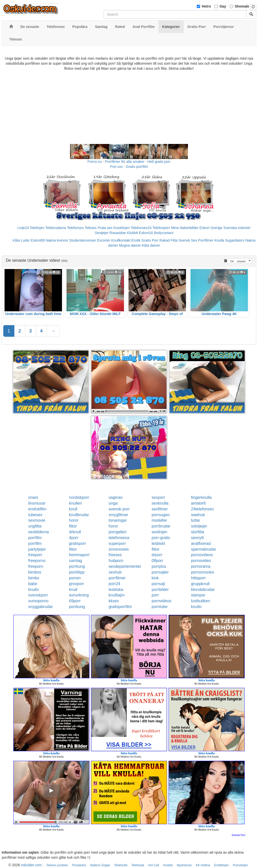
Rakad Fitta (169, 240)
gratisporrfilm (120, 607)
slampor (198, 595)
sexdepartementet (125, 566)
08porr (157, 561)
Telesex (91, 228)
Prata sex (105, 228)
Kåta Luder (21, 240)
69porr (75, 601)
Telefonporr (161, 228)
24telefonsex (202, 509)
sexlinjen (159, 532)
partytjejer (37, 549)
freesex (115, 555)
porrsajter (160, 572)
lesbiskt (158, 543)
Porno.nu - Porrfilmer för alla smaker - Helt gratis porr (129, 162)
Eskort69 (38, 240)
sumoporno (38, 601)
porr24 (114, 584)
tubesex (35, 515)
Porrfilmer (206, 240)
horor (74, 520)
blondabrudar (203, 590)
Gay (223, 6)
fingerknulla (201, 497)
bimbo (34, 578)
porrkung (77, 566)
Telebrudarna (56, 228)
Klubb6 (133, 233)
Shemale (242, 6)
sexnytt (197, 538)
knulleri (75, 503)
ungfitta (35, 526)
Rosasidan (118, 233)
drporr (157, 555)
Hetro (206, 6)
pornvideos (162, 601)
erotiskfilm (37, 509)
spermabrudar (204, 549)
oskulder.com (31, 865)
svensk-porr (119, 509)
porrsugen (161, 515)
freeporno (37, 561)
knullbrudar (79, 515)
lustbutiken (201, 601)
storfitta (198, 532)
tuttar (196, 520)
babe (33, 584)
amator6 (198, 503)
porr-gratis (161, 538)
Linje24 (23, 228)
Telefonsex (75, 228)
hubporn (116, 561)
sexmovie (37, 520)
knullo (34, 590)
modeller (159, 520)
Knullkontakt (121, 240)
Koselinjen (122, 228)
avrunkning (79, 595)
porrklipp (77, 572)
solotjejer (199, 526)
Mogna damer (130, 245)
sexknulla (160, 503)
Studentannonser (83, 240)
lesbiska (116, 590)
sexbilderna (39, 532)
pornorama (201, 566)
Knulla (219, 240)
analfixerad (201, 543)
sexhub (115, 572)
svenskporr (38, 595)
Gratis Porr (150, 240)
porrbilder (160, 590)
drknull (75, 532)
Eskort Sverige (211, 228)
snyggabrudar (41, 607)
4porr (74, 538)
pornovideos (202, 555)
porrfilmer (117, 578)
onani (33, 497)
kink (155, 578)
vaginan (116, 497)
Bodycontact (164, 233)
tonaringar (118, 520)
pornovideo (201, 561)
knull (73, 509)
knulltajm (117, 595)
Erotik (136, 240)
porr (155, 595)
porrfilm (35, 538)
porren (75, 578)
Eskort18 (146, 233)
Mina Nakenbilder (185, 228)
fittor (73, 526)
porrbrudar (161, 526)
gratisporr (78, 543)
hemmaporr (79, 555)
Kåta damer (151, 245)
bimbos (35, 572)
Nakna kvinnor (57, 240)
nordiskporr (79, 497)
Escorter (104, 240)
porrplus (159, 566)
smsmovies (119, 549)
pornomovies (203, 572)
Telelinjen (37, 228)
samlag (76, 561)
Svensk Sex (188, 240)
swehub (198, 515)
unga (113, 503)
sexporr (158, 497)
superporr (117, 543)
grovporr (77, 584)
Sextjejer (102, 233)
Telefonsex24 (141, 228)
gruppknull (200, 584)
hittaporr (198, 578)
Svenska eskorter (237, 228)
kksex (114, 601)
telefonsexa (119, 538)
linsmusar (37, 503)
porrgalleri (118, 532)
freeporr (35, 555)
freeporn (36, 566)
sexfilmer (160, 509)
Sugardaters (235, 240)
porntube (160, 607)
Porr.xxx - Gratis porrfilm (129, 167)
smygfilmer (118, 515)
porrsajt (158, 584)
